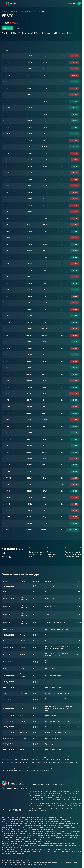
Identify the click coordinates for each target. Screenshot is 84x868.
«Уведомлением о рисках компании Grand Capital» (35, 841)
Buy (8, 28)
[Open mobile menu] (3, 3)
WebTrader (72, 3)
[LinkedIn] (13, 810)
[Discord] (16, 810)
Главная (4, 11)
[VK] (20, 810)
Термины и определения (37, 782)
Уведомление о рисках (55, 782)
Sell (21, 28)
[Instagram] (3, 810)
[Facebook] (6, 810)
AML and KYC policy (58, 784)
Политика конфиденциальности (39, 784)
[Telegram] (10, 810)
